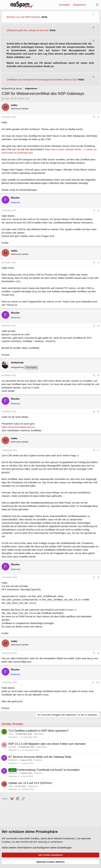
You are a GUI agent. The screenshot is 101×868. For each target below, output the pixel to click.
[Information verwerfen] (93, 15)
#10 (98, 682)
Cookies (35, 838)
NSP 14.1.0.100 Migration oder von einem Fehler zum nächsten (47, 744)
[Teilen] (94, 117)
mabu (7, 98)
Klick (44, 17)
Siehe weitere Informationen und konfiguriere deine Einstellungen (37, 848)
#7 (98, 450)
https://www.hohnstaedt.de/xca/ (18, 427)
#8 (98, 577)
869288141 (13, 760)
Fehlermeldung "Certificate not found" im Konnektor (49, 770)
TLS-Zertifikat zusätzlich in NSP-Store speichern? (38, 731)
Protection (38, 760)
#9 (98, 653)
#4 (98, 326)
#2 (98, 210)
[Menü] (4, 5)
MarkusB (12, 747)
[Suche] (97, 5)
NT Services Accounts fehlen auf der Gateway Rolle (40, 757)
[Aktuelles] (91, 5)
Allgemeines (39, 734)
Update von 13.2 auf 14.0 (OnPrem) (30, 783)
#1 (98, 117)
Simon (11, 734)
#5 (98, 375)
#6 (98, 412)
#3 (98, 263)
